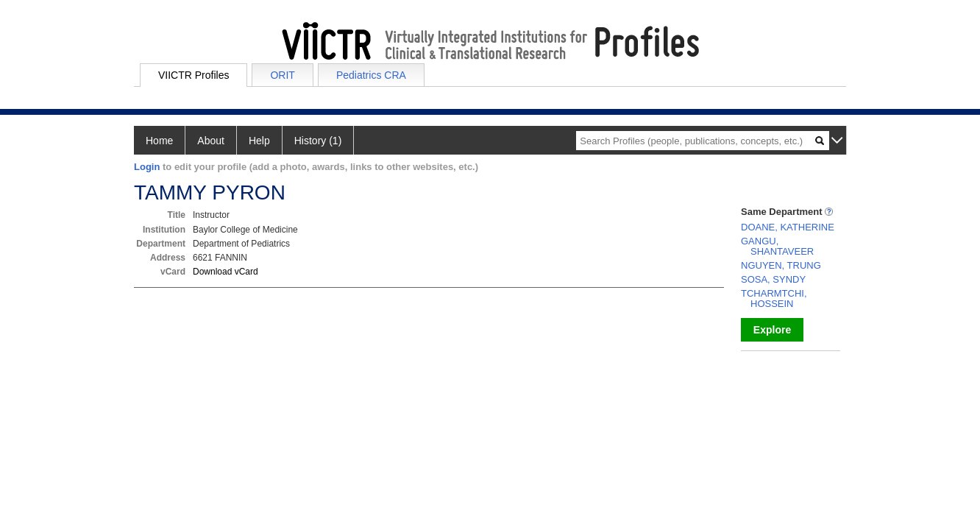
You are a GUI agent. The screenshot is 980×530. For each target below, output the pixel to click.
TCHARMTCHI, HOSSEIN (774, 298)
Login (147, 167)
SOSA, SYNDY (773, 279)
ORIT (282, 75)
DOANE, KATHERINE (788, 227)
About (211, 141)
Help (259, 141)
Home (159, 141)
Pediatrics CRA (371, 75)
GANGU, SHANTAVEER (777, 246)
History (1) (318, 141)
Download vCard (226, 272)
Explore (772, 330)
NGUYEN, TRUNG (781, 265)
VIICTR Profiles (193, 75)
